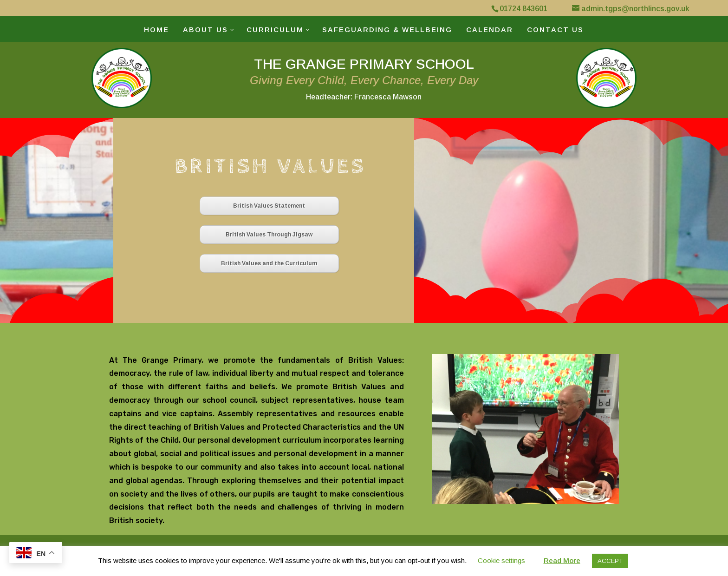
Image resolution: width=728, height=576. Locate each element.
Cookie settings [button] (501, 560)
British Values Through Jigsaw (269, 235)
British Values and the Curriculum (269, 263)
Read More (562, 560)
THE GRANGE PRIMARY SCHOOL (364, 79)
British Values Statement (269, 206)
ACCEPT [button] (610, 561)
